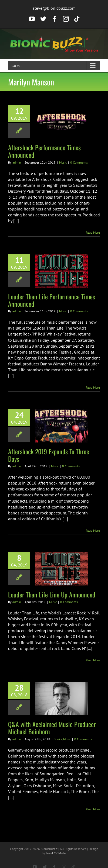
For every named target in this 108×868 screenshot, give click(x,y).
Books (58, 739)
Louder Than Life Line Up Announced (52, 594)
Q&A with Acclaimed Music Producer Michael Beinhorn (52, 728)
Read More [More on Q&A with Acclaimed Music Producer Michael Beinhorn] (93, 809)
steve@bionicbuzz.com (54, 8)
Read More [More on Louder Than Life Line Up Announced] (93, 660)
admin (17, 162)
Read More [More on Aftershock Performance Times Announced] (93, 232)
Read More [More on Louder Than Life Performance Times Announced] (93, 387)
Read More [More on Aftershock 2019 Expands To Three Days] (93, 530)
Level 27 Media (56, 853)
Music (63, 162)
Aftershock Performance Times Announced (44, 151)
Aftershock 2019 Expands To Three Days (49, 455)
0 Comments (79, 162)
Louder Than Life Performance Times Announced (52, 300)
